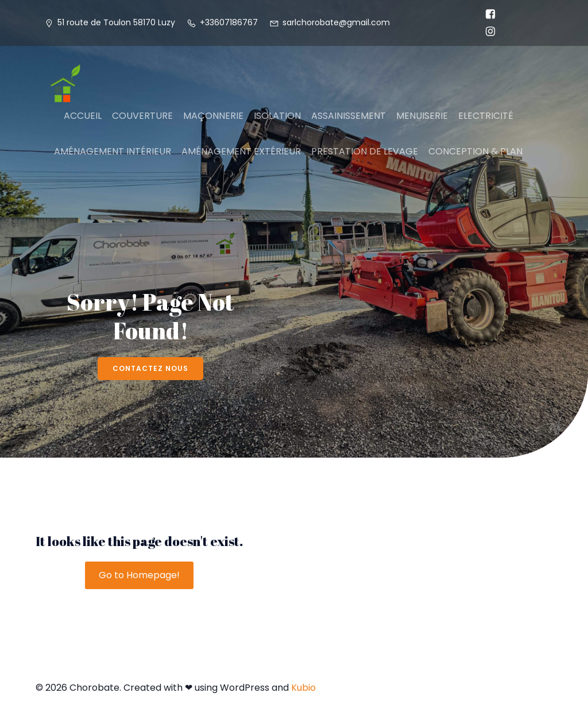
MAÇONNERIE (213, 116)
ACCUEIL (83, 116)
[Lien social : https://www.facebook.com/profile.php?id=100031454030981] (488, 14)
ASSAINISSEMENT (349, 116)
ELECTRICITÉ (486, 116)
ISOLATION (277, 116)
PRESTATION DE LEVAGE (365, 151)
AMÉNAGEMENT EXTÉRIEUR (241, 151)
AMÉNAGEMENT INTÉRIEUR (113, 151)
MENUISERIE (422, 116)
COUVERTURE (142, 116)
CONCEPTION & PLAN (475, 151)
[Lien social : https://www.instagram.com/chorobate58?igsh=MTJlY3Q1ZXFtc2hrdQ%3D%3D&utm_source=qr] (488, 32)
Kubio (303, 688)
